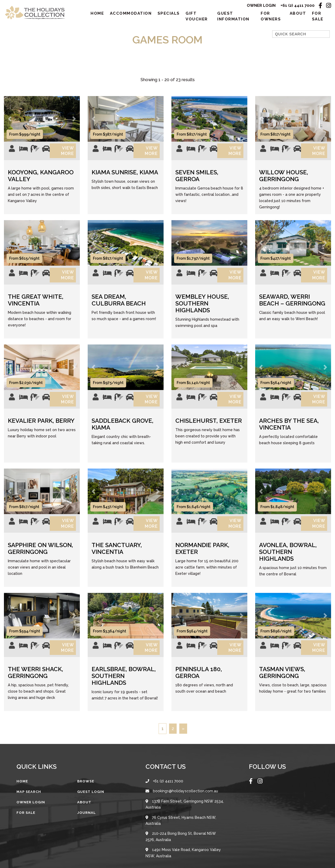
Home (97, 14)
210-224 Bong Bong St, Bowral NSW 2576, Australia (181, 849)
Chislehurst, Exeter (209, 428)
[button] (10, 120)
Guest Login (91, 802)
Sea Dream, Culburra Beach (119, 305)
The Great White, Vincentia (36, 305)
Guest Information (233, 17)
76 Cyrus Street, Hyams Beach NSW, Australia (181, 832)
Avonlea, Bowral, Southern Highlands (288, 561)
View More (67, 153)
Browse (86, 792)
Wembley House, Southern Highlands (202, 309)
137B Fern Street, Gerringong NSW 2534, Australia (185, 816)
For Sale (318, 17)
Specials (169, 14)
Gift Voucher (197, 17)
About (298, 14)
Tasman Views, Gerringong (282, 683)
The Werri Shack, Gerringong (35, 683)
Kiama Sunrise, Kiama (125, 176)
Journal (86, 824)
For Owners (271, 17)
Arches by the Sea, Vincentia (289, 431)
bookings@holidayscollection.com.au (182, 802)
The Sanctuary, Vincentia (117, 557)
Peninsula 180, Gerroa (199, 683)
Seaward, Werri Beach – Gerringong (292, 305)
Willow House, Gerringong (284, 179)
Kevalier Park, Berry (41, 428)
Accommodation (131, 14)
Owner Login (261, 6)
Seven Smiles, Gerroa (197, 179)
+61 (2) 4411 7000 (298, 6)
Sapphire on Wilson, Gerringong (40, 557)
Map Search (29, 802)
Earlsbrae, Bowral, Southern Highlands (124, 687)
